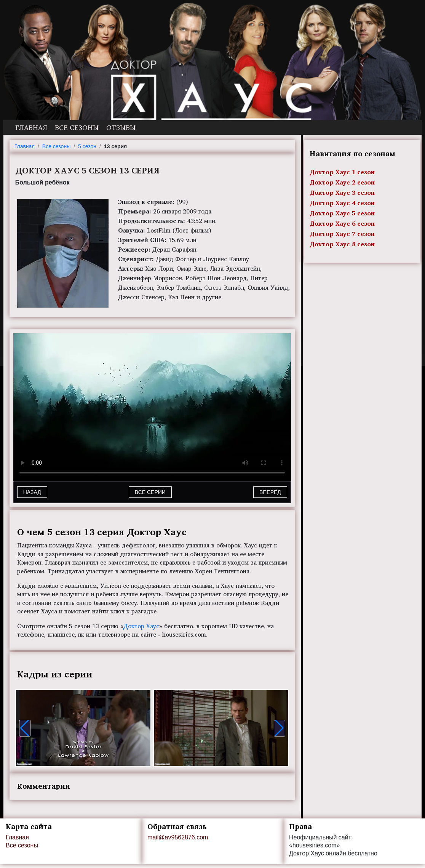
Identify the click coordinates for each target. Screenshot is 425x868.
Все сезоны (77, 127)
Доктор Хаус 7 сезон (342, 234)
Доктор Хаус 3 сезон (342, 193)
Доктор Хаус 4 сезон (342, 203)
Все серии (150, 492)
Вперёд (270, 492)
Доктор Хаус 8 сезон (342, 244)
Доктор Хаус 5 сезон (342, 213)
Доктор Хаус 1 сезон (342, 172)
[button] (25, 728)
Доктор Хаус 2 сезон (342, 182)
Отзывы (121, 127)
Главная (31, 127)
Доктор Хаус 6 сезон (342, 223)
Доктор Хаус (141, 626)
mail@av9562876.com (178, 837)
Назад (32, 492)
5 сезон (87, 146)
